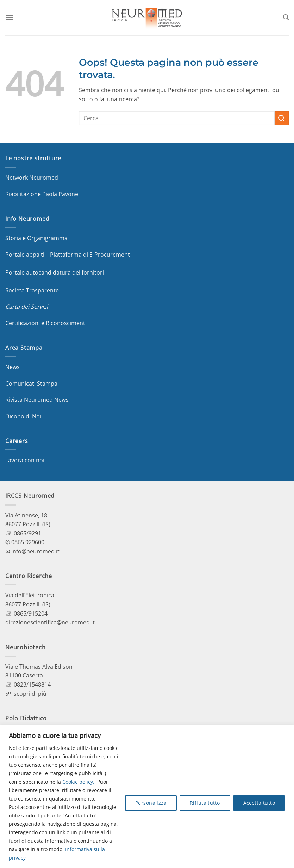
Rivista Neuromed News (37, 400)
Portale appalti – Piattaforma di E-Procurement (68, 255)
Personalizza (151, 803)
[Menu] (10, 17)
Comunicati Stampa (31, 384)
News (12, 367)
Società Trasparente (32, 290)
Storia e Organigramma (36, 238)
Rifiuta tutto (205, 803)
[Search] (286, 17)
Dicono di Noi (23, 416)
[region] (147, 796)
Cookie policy (78, 782)
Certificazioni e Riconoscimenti (46, 323)
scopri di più (30, 694)
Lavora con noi (25, 460)
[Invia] (282, 118)
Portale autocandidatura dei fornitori (55, 272)
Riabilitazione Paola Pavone (42, 194)
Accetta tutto (259, 803)
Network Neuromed (32, 178)
